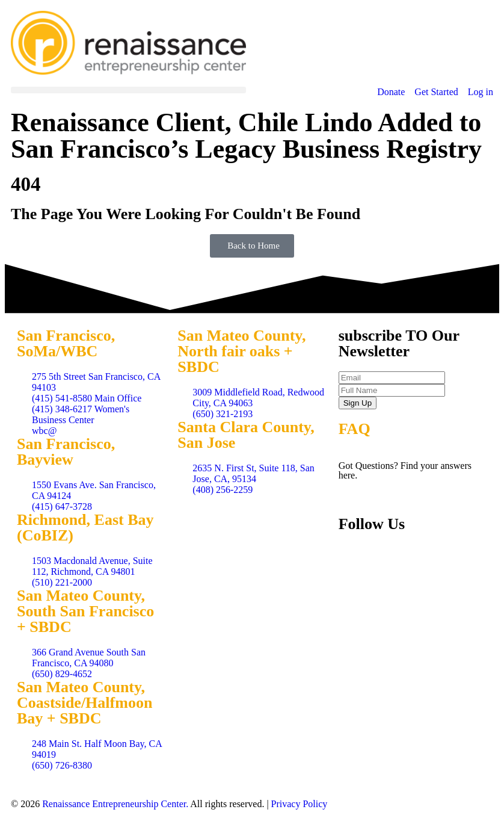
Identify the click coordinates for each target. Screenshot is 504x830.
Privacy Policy (300, 804)
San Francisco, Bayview (66, 452)
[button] (128, 90)
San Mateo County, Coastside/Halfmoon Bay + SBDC (85, 703)
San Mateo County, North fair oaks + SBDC (241, 351)
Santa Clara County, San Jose (246, 435)
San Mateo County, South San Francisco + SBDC (85, 611)
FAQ (355, 429)
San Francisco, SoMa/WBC (66, 343)
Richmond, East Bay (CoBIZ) (85, 528)
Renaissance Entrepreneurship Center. (115, 804)
